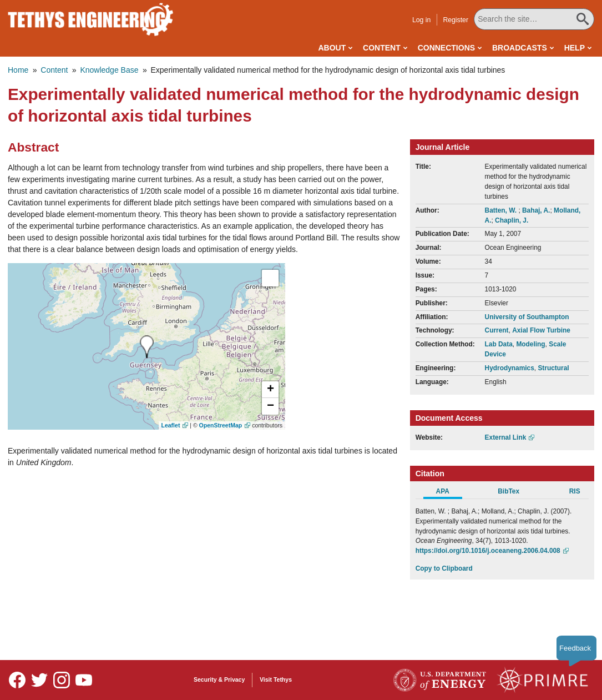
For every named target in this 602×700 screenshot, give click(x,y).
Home (18, 70)
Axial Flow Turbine (541, 330)
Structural (553, 368)
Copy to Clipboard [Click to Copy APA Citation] (444, 568)
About (332, 48)
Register (457, 20)
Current (497, 330)
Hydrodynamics (510, 368)
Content (382, 48)
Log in (422, 20)
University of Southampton (527, 317)
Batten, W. (502, 210)
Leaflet (171, 425)
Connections (446, 48)
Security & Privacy (219, 679)
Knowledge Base (109, 70)
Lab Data (499, 344)
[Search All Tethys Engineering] (534, 19)
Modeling (530, 344)
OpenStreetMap (221, 425)
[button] (270, 390)
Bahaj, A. (536, 210)
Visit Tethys (276, 679)
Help (575, 48)
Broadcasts (520, 48)
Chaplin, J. (512, 220)
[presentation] (147, 347)
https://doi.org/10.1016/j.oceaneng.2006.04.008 (488, 551)
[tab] (449, 493)
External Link (506, 437)
